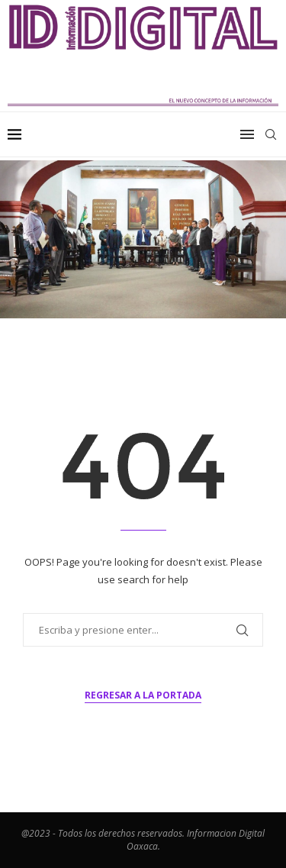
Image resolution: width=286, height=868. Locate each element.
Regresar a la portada (143, 695)
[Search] (271, 134)
